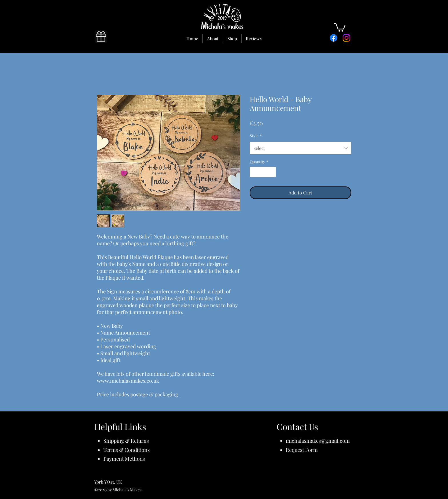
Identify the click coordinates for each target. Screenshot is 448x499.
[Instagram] (346, 38)
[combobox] (300, 148)
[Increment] (272, 172)
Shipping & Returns (126, 441)
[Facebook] (334, 38)
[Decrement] (254, 172)
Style (256, 136)
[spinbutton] (263, 172)
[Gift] (101, 37)
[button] (340, 27)
